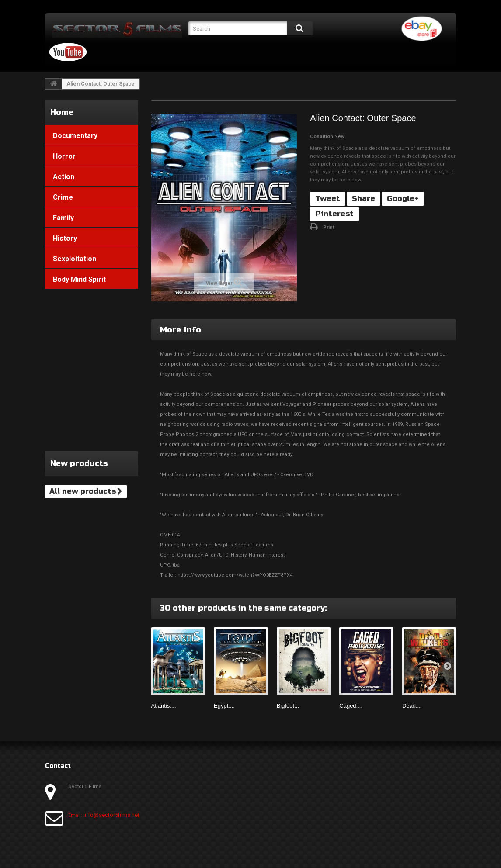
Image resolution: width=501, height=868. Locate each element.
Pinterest (334, 214)
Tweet (328, 199)
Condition (322, 137)
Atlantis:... (164, 706)
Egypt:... (224, 706)
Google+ (403, 199)
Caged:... (351, 706)
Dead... (411, 706)
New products (79, 463)
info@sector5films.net (111, 815)
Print (329, 227)
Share (364, 199)
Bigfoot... (288, 706)
